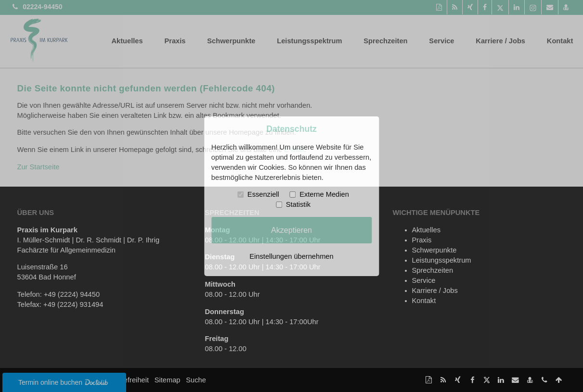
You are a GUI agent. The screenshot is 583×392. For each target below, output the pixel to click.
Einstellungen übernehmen (291, 256)
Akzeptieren (291, 230)
